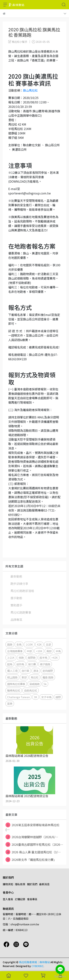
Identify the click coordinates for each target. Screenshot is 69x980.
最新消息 (44, 884)
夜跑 (21, 657)
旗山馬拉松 (30, 90)
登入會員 (8, 899)
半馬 (58, 651)
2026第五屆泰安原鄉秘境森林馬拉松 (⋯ (32, 827)
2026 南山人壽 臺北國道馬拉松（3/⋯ (33, 852)
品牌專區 (16, 620)
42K (39, 644)
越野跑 (32, 657)
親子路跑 (45, 664)
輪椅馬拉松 (14, 690)
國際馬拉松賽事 (16, 684)
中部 (29, 651)
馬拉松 (35, 677)
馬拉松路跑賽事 (21, 612)
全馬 (19, 644)
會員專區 (32, 899)
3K (36, 697)
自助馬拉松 (31, 690)
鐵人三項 (12, 671)
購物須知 (8, 884)
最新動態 (16, 576)
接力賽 (32, 664)
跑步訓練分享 (19, 584)
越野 (58, 697)
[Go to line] (60, 969)
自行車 (25, 671)
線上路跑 (12, 677)
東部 (24, 677)
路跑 (10, 644)
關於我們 (32, 884)
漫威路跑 (34, 684)
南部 (49, 651)
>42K (55, 657)
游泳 (36, 671)
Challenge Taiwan (18, 697)
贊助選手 (16, 605)
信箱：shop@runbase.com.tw (21, 924)
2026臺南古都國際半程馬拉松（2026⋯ (34, 844)
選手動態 (16, 598)
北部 (48, 644)
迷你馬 (20, 664)
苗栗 (10, 703)
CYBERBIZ (37, 966)
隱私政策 (20, 884)
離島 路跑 (48, 677)
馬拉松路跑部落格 (22, 591)
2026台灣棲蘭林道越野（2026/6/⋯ (32, 837)
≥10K (29, 644)
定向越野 (48, 671)
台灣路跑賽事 (15, 651)
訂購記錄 (20, 899)
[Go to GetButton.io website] (60, 976)
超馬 (10, 664)
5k (45, 684)
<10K (39, 651)
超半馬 (43, 657)
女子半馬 (46, 697)
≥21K (11, 657)
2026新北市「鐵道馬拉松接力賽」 (31, 860)
